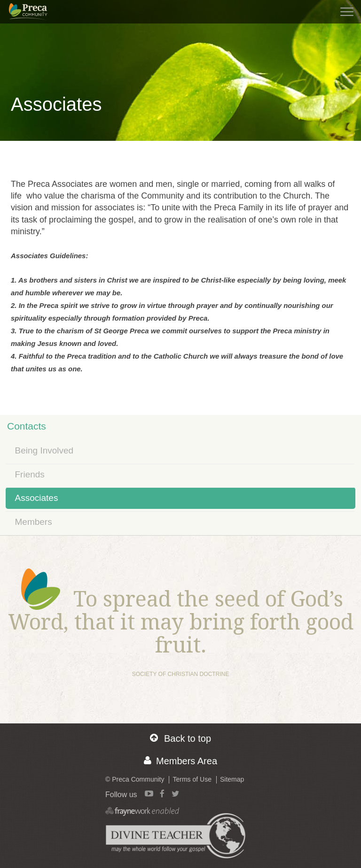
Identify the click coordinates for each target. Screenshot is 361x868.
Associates (37, 498)
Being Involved (44, 450)
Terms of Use (192, 779)
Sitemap (232, 779)
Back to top (180, 738)
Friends (30, 474)
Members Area (180, 761)
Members (34, 522)
